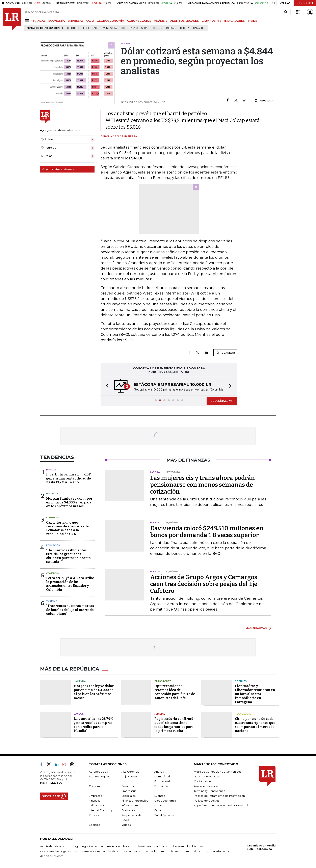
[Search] (286, 12)
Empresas (95, 796)
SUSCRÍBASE (305, 3)
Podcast (94, 815)
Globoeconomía (165, 801)
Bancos (51, 470)
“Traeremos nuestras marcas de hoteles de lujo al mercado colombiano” (70, 610)
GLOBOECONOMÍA (110, 21)
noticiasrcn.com (178, 851)
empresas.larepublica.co (117, 846)
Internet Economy (101, 810)
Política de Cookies (207, 801)
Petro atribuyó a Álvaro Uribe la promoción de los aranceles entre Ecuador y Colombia (70, 584)
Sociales (241, 681)
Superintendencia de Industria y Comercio (222, 805)
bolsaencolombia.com (188, 846)
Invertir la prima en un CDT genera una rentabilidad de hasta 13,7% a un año (69, 478)
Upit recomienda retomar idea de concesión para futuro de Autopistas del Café (175, 692)
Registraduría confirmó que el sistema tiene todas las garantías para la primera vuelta (174, 725)
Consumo (95, 786)
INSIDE (252, 21)
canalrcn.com (133, 851)
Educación (53, 545)
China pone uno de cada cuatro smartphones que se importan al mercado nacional (255, 725)
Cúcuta (185, 28)
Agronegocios (98, 772)
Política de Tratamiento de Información (219, 796)
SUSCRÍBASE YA (222, 401)
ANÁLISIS (161, 21)
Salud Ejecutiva (164, 815)
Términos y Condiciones (209, 791)
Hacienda (52, 494)
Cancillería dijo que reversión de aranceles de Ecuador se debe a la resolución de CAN (67, 528)
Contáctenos (202, 781)
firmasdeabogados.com (153, 846)
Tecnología (243, 714)
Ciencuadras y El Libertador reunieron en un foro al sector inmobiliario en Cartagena (255, 694)
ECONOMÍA (57, 21)
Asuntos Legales (99, 776)
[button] (106, 386)
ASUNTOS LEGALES (184, 21)
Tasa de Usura (138, 28)
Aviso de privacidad (207, 786)
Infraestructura (131, 805)
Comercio (53, 518)
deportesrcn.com (52, 856)
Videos (126, 825)
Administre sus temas (58, 169)
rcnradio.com (155, 851)
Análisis (159, 772)
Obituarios (128, 810)
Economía (161, 786)
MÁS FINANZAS (256, 628)
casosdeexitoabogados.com (59, 851)
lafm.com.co (201, 851)
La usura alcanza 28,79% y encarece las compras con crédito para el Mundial (94, 725)
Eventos (160, 796)
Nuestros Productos (207, 776)
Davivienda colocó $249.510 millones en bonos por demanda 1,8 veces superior (207, 532)
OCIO (90, 21)
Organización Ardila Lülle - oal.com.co (261, 847)
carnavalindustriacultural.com (101, 851)
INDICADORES (234, 21)
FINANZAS (38, 21)
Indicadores (97, 805)
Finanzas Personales (135, 801)
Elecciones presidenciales (82, 28)
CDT (123, 28)
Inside (158, 805)
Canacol (199, 28)
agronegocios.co (86, 846)
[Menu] (28, 21)
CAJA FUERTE (212, 21)
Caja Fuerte (129, 776)
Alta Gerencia (130, 772)
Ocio (158, 810)
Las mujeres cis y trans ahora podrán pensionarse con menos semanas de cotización (203, 485)
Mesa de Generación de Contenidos (218, 772)
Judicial (160, 714)
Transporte (163, 681)
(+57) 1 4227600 (51, 783)
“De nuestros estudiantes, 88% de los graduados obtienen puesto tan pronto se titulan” (68, 556)
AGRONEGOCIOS (139, 21)
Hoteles (157, 28)
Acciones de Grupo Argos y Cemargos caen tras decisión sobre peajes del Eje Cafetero (204, 584)
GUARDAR (264, 100)
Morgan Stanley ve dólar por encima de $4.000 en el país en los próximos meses (69, 502)
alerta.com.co (222, 851)
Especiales (128, 796)
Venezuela (110, 28)
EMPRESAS (75, 21)
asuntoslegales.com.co (55, 846)
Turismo (171, 28)
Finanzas (95, 801)
